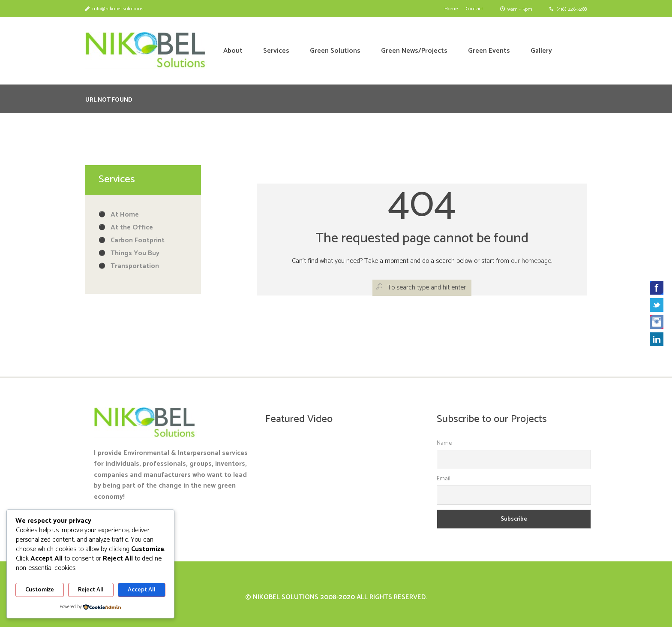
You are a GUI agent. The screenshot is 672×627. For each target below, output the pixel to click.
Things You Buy (135, 253)
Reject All (91, 590)
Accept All (142, 590)
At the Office (132, 228)
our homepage (531, 261)
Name (444, 443)
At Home (125, 215)
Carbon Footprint (138, 240)
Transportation (135, 266)
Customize (40, 590)
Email (444, 479)
